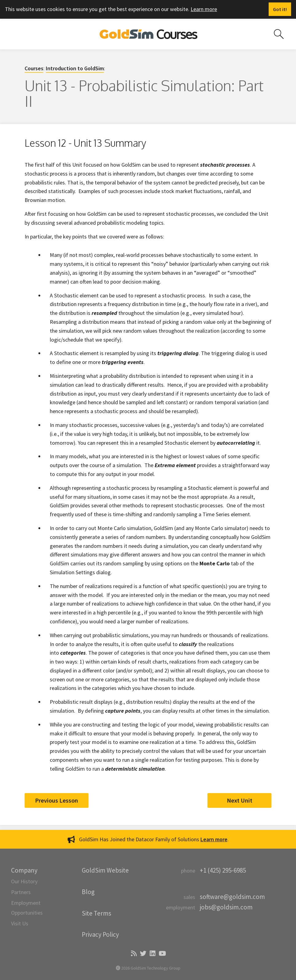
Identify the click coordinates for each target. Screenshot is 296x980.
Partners (21, 892)
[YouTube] (162, 954)
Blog (88, 892)
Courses (34, 68)
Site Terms (97, 913)
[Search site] (279, 34)
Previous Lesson (57, 800)
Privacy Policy (100, 934)
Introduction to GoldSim (75, 68)
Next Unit (240, 800)
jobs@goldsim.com (226, 907)
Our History (24, 881)
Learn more (204, 9)
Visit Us (20, 923)
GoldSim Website (105, 870)
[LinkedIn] (152, 954)
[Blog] (133, 954)
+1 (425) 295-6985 (223, 870)
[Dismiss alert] (280, 9)
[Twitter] (143, 954)
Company (24, 870)
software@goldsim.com (232, 897)
